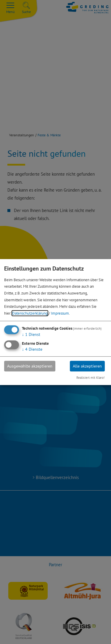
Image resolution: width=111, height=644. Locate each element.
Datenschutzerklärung (30, 313)
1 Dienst (31, 334)
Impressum (60, 313)
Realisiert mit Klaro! (90, 378)
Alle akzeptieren (87, 366)
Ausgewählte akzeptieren (30, 366)
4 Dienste (32, 349)
